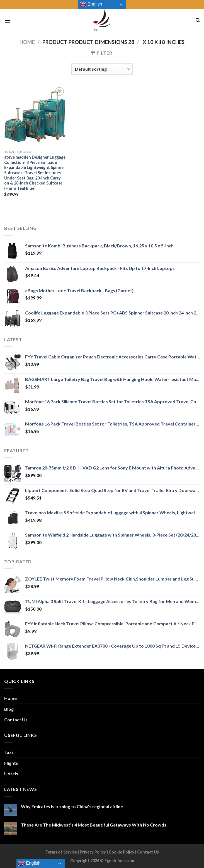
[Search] (198, 20)
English (91, 4)
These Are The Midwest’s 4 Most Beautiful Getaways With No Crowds (94, 825)
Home (27, 42)
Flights (11, 763)
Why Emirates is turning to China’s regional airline (72, 806)
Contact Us (16, 720)
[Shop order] (102, 69)
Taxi (8, 752)
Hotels (11, 774)
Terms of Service (61, 852)
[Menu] (8, 20)
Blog (9, 709)
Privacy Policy (93, 852)
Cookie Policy (122, 852)
